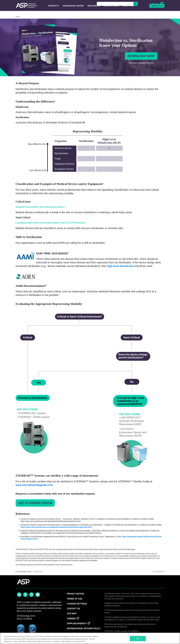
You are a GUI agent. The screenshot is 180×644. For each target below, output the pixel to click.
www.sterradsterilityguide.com (34, 491)
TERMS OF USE (74, 605)
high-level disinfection (121, 272)
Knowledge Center (73, 12)
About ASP (128, 12)
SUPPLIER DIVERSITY (77, 630)
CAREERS (71, 625)
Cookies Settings (77, 610)
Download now (141, 62)
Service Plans (111, 12)
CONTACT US (157, 12)
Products (53, 12)
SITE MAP (72, 620)
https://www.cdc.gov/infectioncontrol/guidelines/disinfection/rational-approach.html (56, 533)
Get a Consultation (35, 509)
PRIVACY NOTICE (75, 600)
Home (18, 23)
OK (138, 638)
